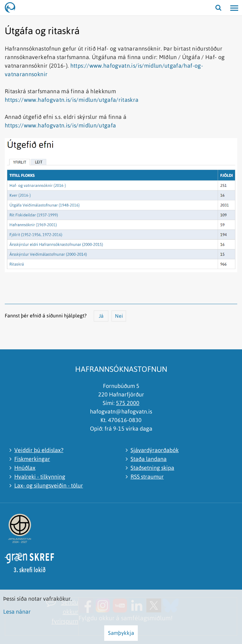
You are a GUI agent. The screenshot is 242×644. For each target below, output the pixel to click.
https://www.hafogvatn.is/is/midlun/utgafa (60, 125)
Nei (119, 316)
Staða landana (149, 459)
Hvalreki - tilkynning (40, 477)
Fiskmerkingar (32, 459)
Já (101, 316)
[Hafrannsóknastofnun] (13, 8)
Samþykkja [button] (121, 633)
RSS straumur (147, 477)
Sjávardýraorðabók (155, 450)
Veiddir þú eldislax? (39, 450)
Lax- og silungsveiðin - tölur (49, 485)
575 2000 (128, 403)
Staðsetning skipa (152, 468)
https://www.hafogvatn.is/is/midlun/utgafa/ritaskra (72, 100)
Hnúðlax (25, 468)
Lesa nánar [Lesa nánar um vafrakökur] (17, 612)
